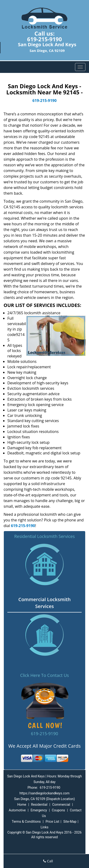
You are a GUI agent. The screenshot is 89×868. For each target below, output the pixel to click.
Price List (52, 822)
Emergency (39, 810)
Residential (39, 805)
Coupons (58, 810)
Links (44, 827)
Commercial (61, 805)
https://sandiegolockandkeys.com (44, 793)
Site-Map (70, 822)
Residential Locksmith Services (44, 536)
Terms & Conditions (26, 822)
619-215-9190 (44, 39)
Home (22, 805)
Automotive (17, 810)
